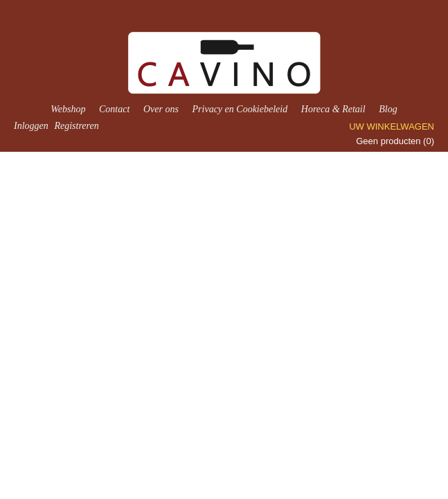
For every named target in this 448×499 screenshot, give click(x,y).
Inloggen (31, 126)
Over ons (161, 109)
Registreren (76, 126)
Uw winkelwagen (392, 126)
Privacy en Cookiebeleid (240, 109)
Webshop (68, 109)
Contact (114, 109)
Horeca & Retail (333, 109)
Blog (388, 109)
